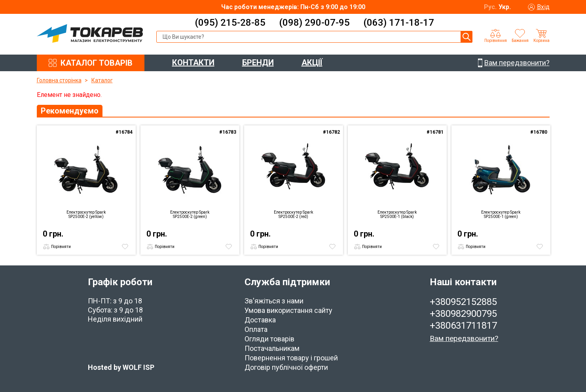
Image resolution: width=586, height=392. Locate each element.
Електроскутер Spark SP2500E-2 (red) (293, 214)
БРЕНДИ (258, 62)
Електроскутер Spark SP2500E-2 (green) (190, 214)
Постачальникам (272, 348)
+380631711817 (463, 326)
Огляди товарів (269, 339)
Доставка (260, 320)
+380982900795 (463, 314)
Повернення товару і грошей (291, 358)
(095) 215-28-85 (230, 23)
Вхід (543, 7)
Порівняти (61, 247)
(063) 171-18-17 (399, 23)
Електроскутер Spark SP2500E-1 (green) (501, 214)
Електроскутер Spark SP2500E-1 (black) (397, 214)
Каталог (102, 80)
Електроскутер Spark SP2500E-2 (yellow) (86, 214)
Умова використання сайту (288, 310)
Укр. (505, 7)
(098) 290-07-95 (314, 23)
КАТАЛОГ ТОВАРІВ (97, 63)
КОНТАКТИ (193, 62)
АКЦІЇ (312, 62)
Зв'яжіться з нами (274, 301)
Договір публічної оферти (286, 367)
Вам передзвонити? (464, 338)
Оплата (256, 329)
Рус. (490, 7)
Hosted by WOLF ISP (121, 367)
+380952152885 (463, 302)
